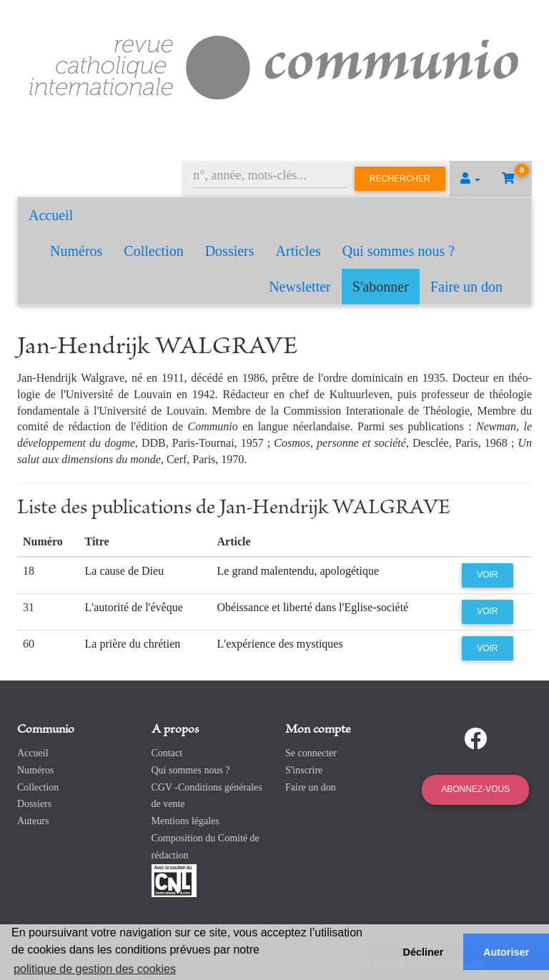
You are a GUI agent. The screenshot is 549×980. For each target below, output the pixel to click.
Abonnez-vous (475, 789)
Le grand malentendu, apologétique (298, 571)
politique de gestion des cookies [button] (95, 969)
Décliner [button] (424, 952)
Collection (153, 251)
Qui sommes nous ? (399, 251)
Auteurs (33, 821)
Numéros (76, 251)
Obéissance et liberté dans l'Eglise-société (313, 607)
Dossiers (230, 251)
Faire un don (466, 287)
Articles (298, 251)
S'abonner (381, 287)
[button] (470, 179)
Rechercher (400, 179)
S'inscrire (304, 770)
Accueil (51, 215)
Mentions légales (186, 821)
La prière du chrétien (133, 644)
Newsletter (300, 287)
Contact (167, 753)
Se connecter (311, 753)
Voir (487, 575)
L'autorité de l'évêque (134, 607)
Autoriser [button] (506, 952)
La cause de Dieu (125, 571)
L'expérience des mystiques (280, 644)
